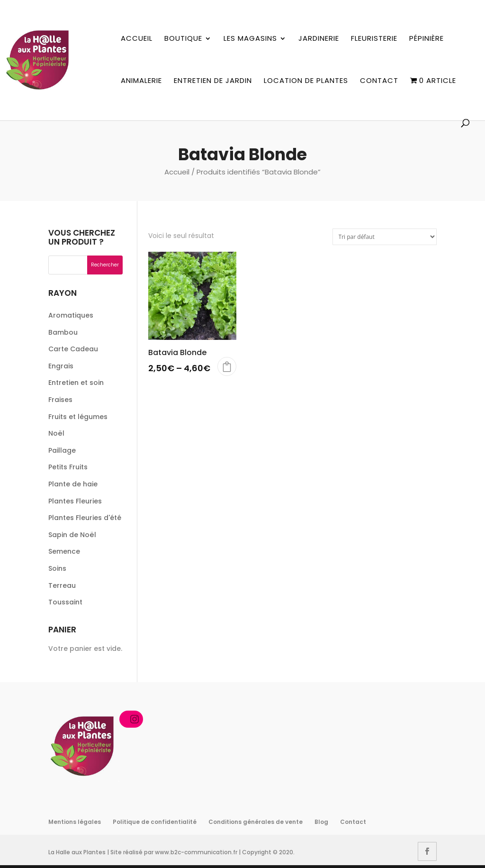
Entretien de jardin (213, 81)
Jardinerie (319, 39)
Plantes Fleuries (75, 501)
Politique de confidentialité (155, 822)
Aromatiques (71, 315)
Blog (321, 822)
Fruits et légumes (78, 417)
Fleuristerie (374, 39)
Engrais (61, 366)
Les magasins (250, 39)
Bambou (63, 332)
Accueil (137, 39)
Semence (64, 551)
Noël (56, 433)
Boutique (183, 39)
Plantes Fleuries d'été (85, 518)
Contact (379, 81)
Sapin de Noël (72, 535)
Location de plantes (306, 81)
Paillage (62, 450)
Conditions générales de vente (256, 822)
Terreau (62, 585)
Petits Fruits (68, 467)
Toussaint (65, 602)
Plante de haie (73, 484)
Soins (57, 568)
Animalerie (141, 81)
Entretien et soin (76, 383)
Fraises (60, 400)
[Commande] (385, 237)
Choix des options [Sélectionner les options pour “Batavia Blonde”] (227, 366)
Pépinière (427, 39)
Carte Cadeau (73, 349)
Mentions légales (75, 822)
